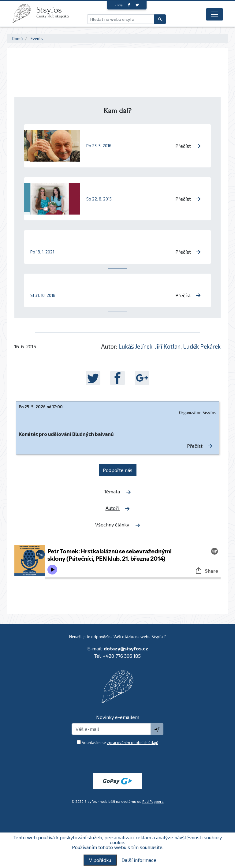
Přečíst (188, 146)
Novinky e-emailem (118, 717)
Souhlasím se (120, 743)
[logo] (24, 13)
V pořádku (100, 860)
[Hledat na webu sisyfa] (121, 19)
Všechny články (118, 525)
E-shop (118, 5)
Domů (17, 39)
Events (37, 39)
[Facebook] (129, 5)
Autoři (118, 508)
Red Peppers (153, 801)
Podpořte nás (118, 470)
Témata (117, 492)
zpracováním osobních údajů (132, 743)
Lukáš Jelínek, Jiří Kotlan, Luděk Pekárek (170, 346)
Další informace (139, 860)
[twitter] (137, 5)
